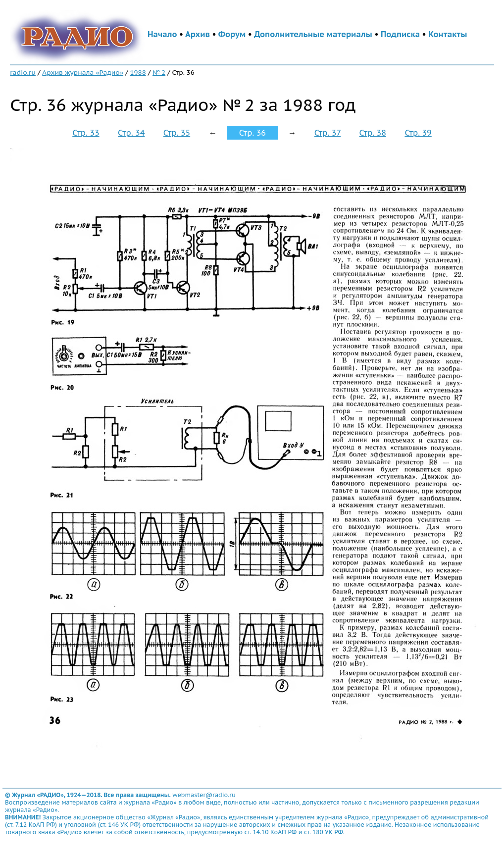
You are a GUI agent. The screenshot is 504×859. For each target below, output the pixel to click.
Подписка (400, 34)
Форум (232, 34)
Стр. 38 (373, 133)
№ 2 (159, 72)
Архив (198, 34)
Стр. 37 (328, 133)
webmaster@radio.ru (204, 795)
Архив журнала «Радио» (83, 72)
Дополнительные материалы (313, 34)
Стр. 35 (177, 133)
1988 (138, 72)
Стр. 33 (86, 133)
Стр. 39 (418, 133)
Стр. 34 (131, 133)
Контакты (448, 34)
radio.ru (23, 72)
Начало (162, 34)
